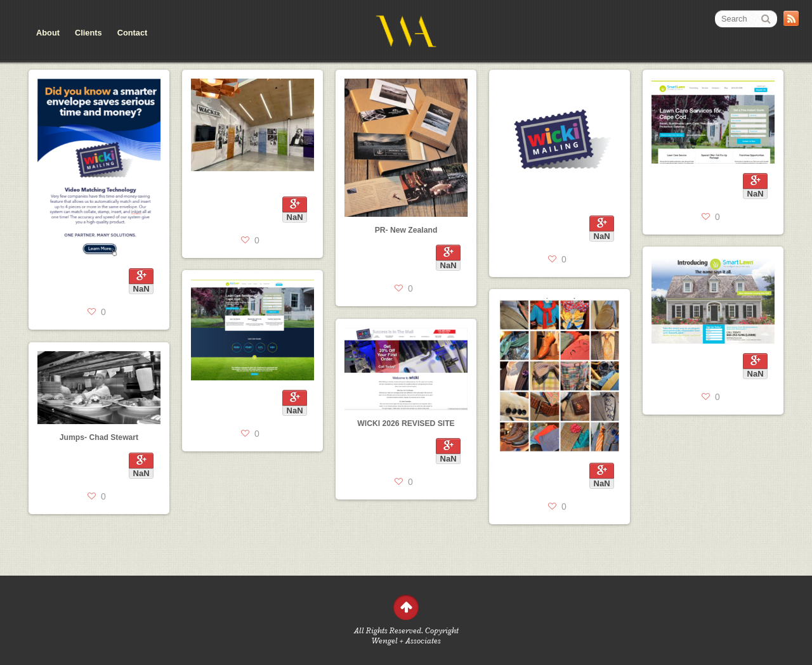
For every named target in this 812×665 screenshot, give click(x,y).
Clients (88, 33)
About (48, 33)
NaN (141, 289)
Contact (133, 33)
